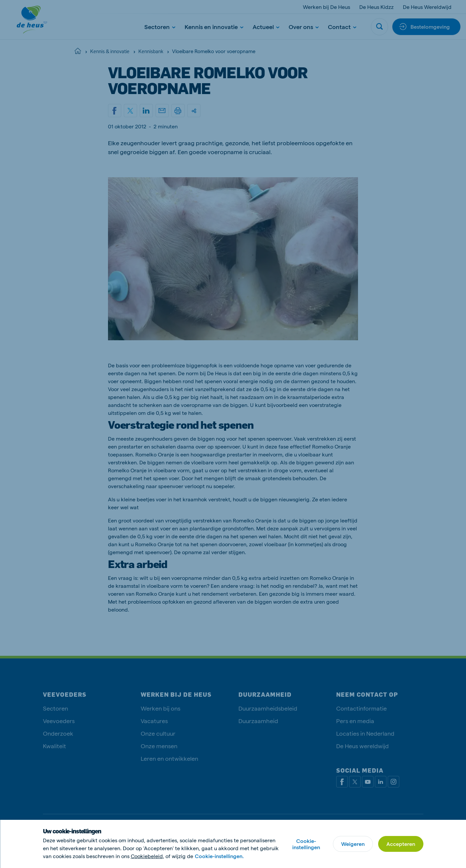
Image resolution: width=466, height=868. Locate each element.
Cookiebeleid (147, 856)
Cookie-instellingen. (219, 856)
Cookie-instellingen (306, 844)
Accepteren (401, 844)
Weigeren (353, 844)
